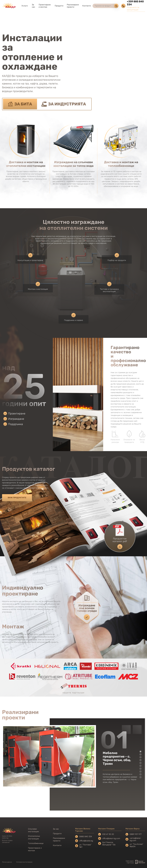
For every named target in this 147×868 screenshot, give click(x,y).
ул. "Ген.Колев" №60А (136, 845)
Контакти (87, 6)
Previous (126, 730)
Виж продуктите (17, 498)
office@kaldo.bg (84, 841)
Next (137, 730)
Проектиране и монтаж (45, 6)
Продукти (59, 6)
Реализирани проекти (73, 6)
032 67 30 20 (106, 834)
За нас (33, 6)
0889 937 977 (134, 834)
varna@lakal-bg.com (133, 839)
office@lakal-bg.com (109, 838)
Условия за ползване (24, 862)
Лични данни (7, 862)
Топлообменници (36, 843)
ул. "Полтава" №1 (85, 846)
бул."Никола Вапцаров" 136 (109, 844)
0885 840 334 (84, 837)
